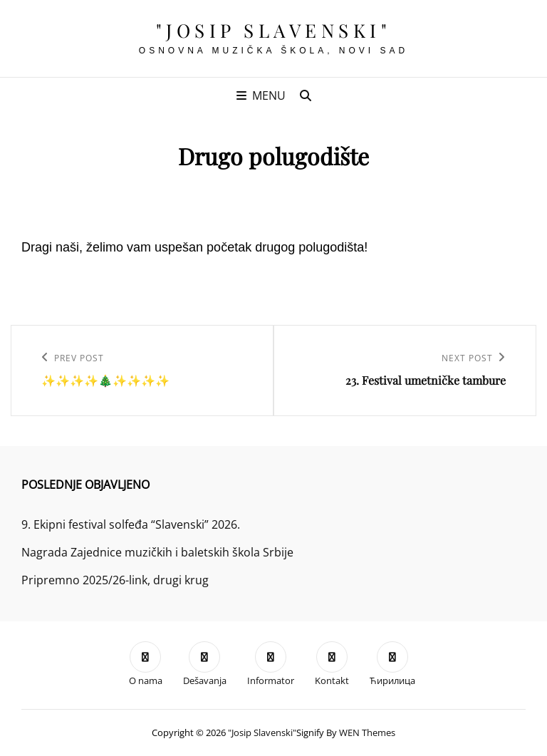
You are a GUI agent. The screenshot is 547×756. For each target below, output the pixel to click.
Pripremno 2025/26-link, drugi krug (115, 580)
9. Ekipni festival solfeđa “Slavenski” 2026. (131, 524)
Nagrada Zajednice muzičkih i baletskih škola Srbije (157, 552)
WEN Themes (367, 732)
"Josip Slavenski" (274, 30)
